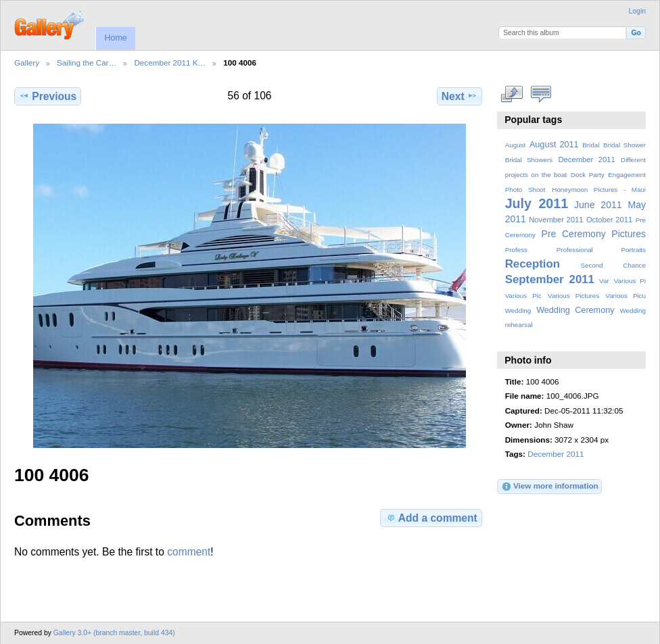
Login (637, 11)
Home (115, 38)
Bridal (591, 145)
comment (189, 552)
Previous (48, 96)
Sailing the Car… (87, 63)
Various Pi (630, 281)
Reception (533, 264)
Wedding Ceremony (575, 310)
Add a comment (431, 518)
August (516, 145)
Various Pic (523, 296)
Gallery (27, 63)
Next (459, 96)
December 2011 (586, 159)
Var (604, 281)
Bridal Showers (529, 160)
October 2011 (609, 220)
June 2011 (598, 205)
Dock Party (588, 175)
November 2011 (556, 220)
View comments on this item (541, 95)
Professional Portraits (601, 250)
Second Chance (613, 265)
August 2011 (554, 145)
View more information (550, 487)
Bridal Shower (624, 145)
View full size (512, 95)
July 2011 (537, 203)
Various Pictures (573, 296)
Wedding (518, 311)
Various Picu (626, 296)
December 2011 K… (170, 63)
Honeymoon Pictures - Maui (599, 190)
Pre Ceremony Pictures (594, 234)
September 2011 (550, 279)
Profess (516, 250)
